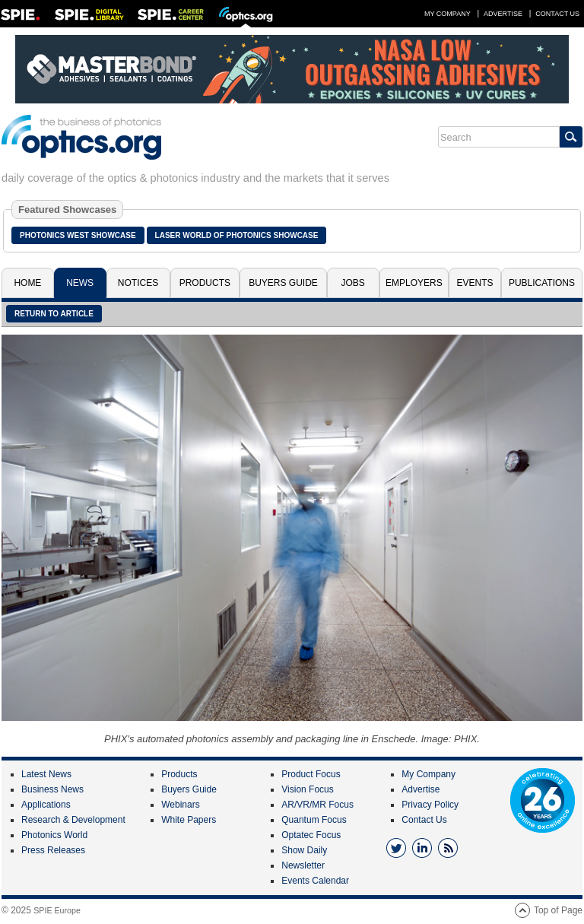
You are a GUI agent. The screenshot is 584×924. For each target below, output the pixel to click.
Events (475, 283)
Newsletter (303, 865)
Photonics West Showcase (78, 235)
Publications (542, 283)
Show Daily (304, 850)
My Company (448, 14)
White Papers (189, 820)
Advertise (503, 14)
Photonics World (54, 835)
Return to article (54, 314)
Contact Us (557, 14)
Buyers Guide (283, 283)
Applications (46, 805)
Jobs (353, 283)
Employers (414, 283)
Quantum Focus (314, 820)
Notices (138, 283)
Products (205, 283)
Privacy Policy (430, 805)
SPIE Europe (57, 910)
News (80, 283)
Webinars (180, 805)
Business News (52, 789)
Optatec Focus (311, 835)
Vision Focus (307, 789)
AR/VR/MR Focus (317, 805)
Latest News (46, 774)
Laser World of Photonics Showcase (237, 235)
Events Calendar (315, 881)
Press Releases (53, 850)
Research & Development (73, 820)
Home (27, 283)
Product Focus (311, 774)
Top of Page (558, 910)
